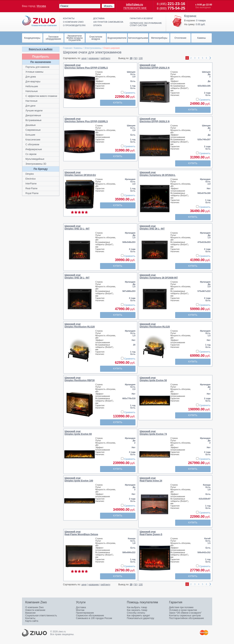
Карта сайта (32, 621)
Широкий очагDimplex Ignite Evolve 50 (153, 379)
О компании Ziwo (35, 607)
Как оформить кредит (139, 616)
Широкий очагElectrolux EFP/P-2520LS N (155, 66)
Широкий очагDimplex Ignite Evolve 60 (78, 433)
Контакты (69, 18)
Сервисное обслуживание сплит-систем (146, 24)
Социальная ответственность (41, 616)
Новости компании (35, 610)
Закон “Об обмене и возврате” (185, 613)
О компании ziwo (73, 22)
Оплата (98, 25)
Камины (78, 48)
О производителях (74, 25)
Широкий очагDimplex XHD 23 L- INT (77, 227)
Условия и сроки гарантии (183, 610)
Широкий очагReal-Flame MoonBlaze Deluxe (81, 533)
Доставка (99, 18)
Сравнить (130, 93)
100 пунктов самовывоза (108, 22)
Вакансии (30, 613)
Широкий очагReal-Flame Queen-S (151, 533)
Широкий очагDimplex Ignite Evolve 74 (153, 433)
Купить (118, 103)
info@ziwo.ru (135, 4)
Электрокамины (93, 48)
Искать (108, 6)
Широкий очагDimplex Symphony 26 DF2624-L (158, 174)
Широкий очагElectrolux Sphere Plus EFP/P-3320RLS (86, 120)
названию (94, 58)
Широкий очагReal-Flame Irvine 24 (151, 479)
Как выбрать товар (137, 607)
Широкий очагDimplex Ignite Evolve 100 (79, 479)
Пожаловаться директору (141, 618)
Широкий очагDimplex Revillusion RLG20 (80, 325)
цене (84, 58)
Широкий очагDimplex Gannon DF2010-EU (80, 174)
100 (141, 58)
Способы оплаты (136, 613)
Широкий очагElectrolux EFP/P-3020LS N (155, 120)
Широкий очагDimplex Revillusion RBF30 (80, 379)
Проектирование (85, 613)
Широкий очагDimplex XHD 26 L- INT (152, 227)
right (210, 58)
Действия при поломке (181, 607)
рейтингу (106, 58)
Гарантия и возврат (141, 18)
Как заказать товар (137, 610)
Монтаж (80, 610)
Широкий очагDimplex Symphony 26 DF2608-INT (159, 276)
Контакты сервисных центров (185, 616)
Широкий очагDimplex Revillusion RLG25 (155, 325)
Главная (68, 48)
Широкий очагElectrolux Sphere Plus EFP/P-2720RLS (86, 66)
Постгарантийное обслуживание (187, 618)
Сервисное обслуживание (90, 616)
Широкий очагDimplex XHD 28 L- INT (77, 276)
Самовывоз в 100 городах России (94, 618)
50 (136, 58)
